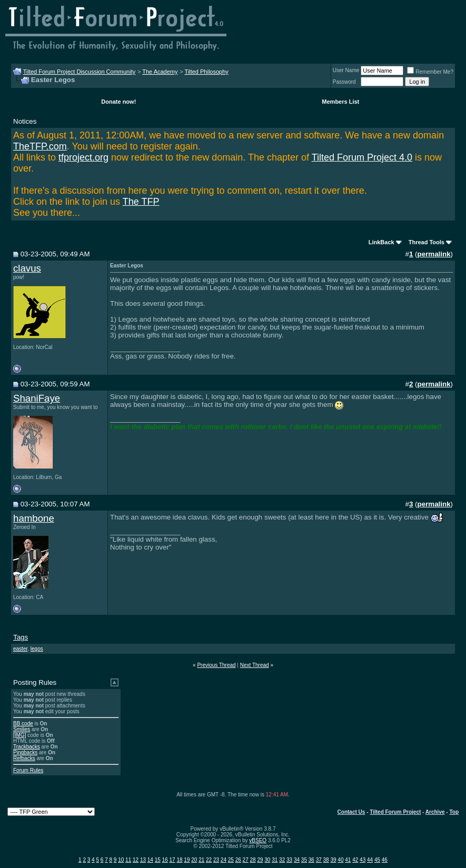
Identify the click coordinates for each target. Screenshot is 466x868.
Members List (340, 102)
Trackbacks (27, 747)
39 (333, 860)
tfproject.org (83, 157)
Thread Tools (427, 242)
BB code (23, 724)
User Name (346, 70)
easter (20, 649)
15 (158, 860)
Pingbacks (25, 752)
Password (344, 82)
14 (150, 860)
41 (348, 860)
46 (385, 860)
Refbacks (24, 758)
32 (282, 860)
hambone (34, 518)
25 (231, 860)
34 (297, 860)
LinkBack (381, 242)
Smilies (22, 729)
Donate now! (118, 102)
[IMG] (19, 735)
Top (454, 812)
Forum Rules (28, 770)
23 (216, 860)
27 (246, 860)
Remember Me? (430, 72)
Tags (21, 637)
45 (377, 860)
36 (311, 860)
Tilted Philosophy (206, 72)
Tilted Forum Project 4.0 (362, 157)
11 (128, 860)
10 (121, 860)
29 (260, 860)
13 (143, 860)
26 (238, 860)
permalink (434, 254)
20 (194, 860)
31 (275, 860)
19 (187, 860)
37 (319, 860)
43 (363, 860)
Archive (435, 812)
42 (355, 860)
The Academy (160, 72)
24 (224, 860)
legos (37, 649)
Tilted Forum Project (395, 812)
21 (201, 860)
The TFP (141, 202)
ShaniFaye (37, 398)
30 (267, 860)
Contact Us (351, 812)
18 (179, 860)
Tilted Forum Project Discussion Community (80, 72)
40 (340, 860)
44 (370, 860)
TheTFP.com (40, 146)
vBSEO (258, 840)
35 (304, 860)
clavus (27, 268)
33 (289, 860)
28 (252, 860)
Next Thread (255, 665)
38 (326, 860)
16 (165, 860)
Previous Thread (216, 665)
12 (136, 860)
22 (209, 860)
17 (172, 860)
